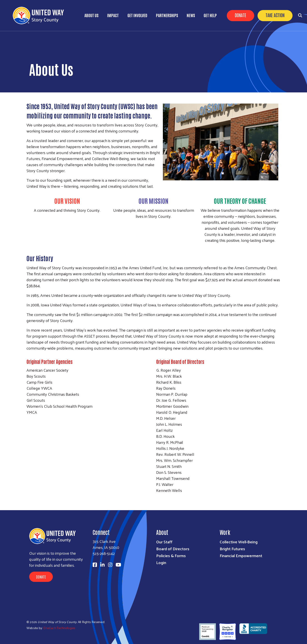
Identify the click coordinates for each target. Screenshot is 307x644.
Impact (113, 15)
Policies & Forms (171, 555)
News (191, 15)
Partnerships (167, 15)
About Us (91, 15)
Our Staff (164, 542)
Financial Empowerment (241, 555)
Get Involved (137, 15)
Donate (240, 15)
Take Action (275, 15)
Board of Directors (173, 549)
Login (161, 562)
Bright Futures (232, 549)
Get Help (210, 15)
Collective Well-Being (239, 542)
